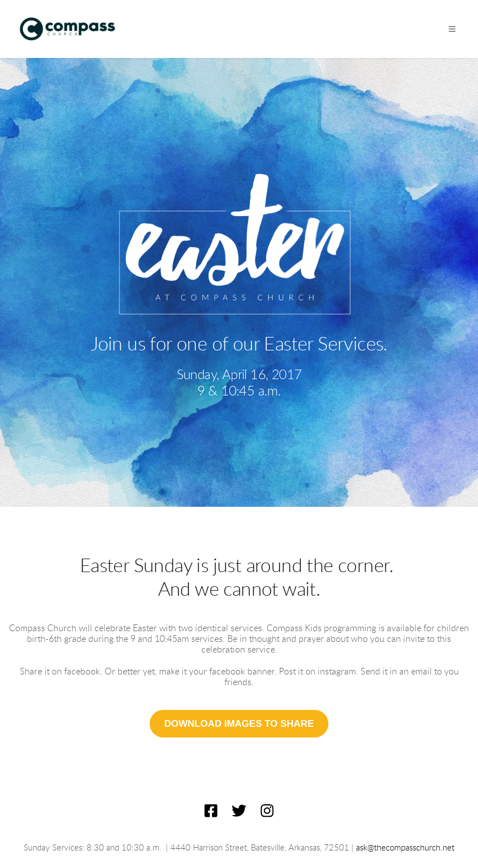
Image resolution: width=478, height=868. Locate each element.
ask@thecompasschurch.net (405, 848)
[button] (451, 29)
